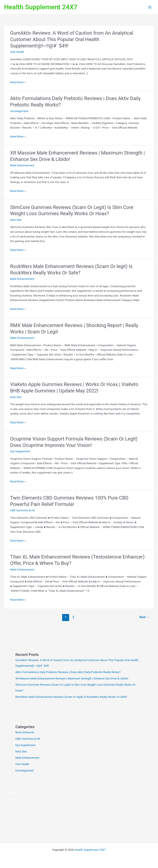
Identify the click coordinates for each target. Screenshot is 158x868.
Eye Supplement (20, 451)
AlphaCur (13, 833)
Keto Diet (16, 220)
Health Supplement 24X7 (41, 7)
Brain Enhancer (25, 732)
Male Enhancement (22, 165)
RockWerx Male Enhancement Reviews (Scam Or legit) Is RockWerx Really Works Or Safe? (71, 697)
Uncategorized (19, 111)
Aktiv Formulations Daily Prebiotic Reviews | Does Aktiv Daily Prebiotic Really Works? (68, 672)
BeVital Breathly (74, 833)
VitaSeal (12, 806)
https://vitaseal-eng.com (22, 820)
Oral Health (17, 52)
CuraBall (108, 833)
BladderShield (93, 833)
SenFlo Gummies (125, 833)
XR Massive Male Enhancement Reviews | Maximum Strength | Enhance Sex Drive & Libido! (72, 678)
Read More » (18, 82)
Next (145, 617)
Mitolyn (12, 792)
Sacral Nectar (28, 833)
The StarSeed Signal (50, 833)
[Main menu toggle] (150, 7)
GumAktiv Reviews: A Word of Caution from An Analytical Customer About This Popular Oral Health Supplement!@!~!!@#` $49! (72, 39)
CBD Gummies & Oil (22, 510)
